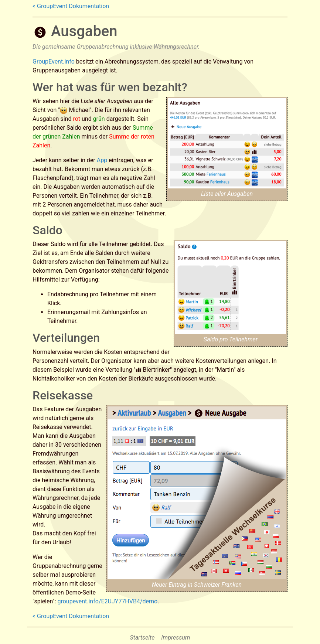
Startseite (142, 638)
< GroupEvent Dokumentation (71, 6)
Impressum (176, 638)
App (102, 160)
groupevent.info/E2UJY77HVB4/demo (107, 601)
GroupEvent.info (54, 62)
